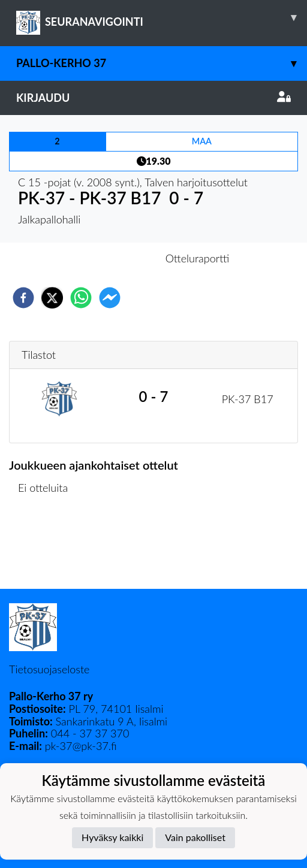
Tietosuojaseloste (49, 669)
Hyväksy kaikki (112, 837)
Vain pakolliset (195, 837)
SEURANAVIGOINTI (162, 17)
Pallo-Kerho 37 (162, 63)
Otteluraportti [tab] (198, 258)
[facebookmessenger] (110, 298)
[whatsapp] (81, 298)
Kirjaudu (153, 98)
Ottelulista (48, 548)
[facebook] (23, 298)
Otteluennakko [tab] (112, 258)
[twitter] (52, 298)
